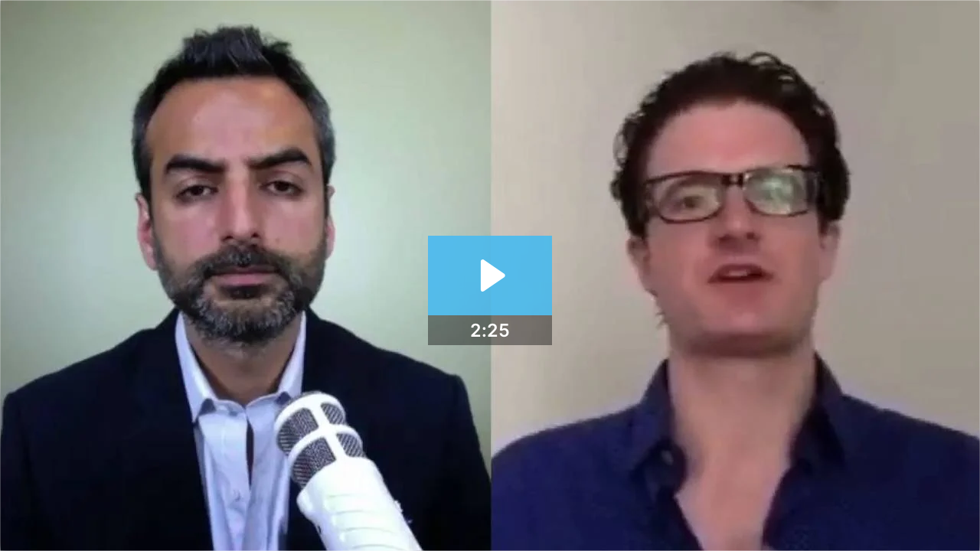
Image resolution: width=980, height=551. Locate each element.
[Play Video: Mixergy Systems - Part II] (490, 275)
